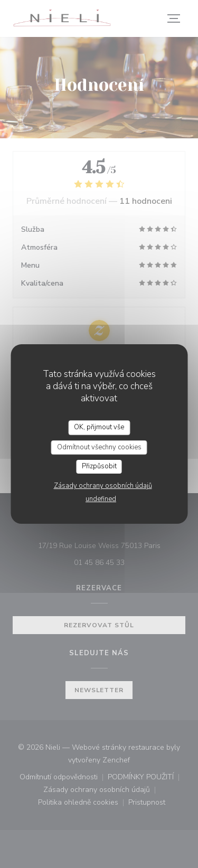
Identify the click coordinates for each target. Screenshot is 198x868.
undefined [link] (101, 499)
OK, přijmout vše (99, 427)
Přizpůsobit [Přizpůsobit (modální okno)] (99, 466)
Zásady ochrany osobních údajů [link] (103, 486)
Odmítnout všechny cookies (99, 447)
